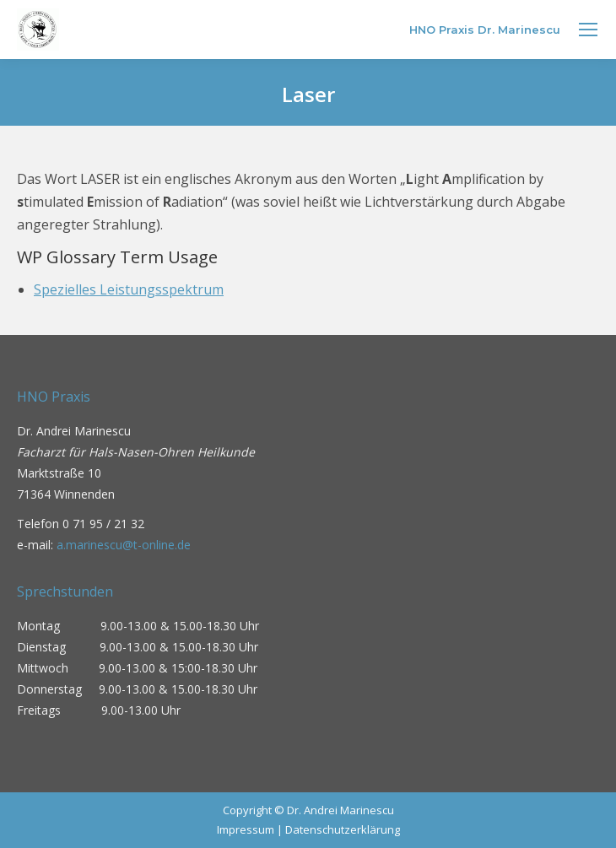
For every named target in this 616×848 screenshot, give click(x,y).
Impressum (246, 829)
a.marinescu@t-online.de (124, 545)
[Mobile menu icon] (588, 30)
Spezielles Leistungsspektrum (129, 289)
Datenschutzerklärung (343, 829)
